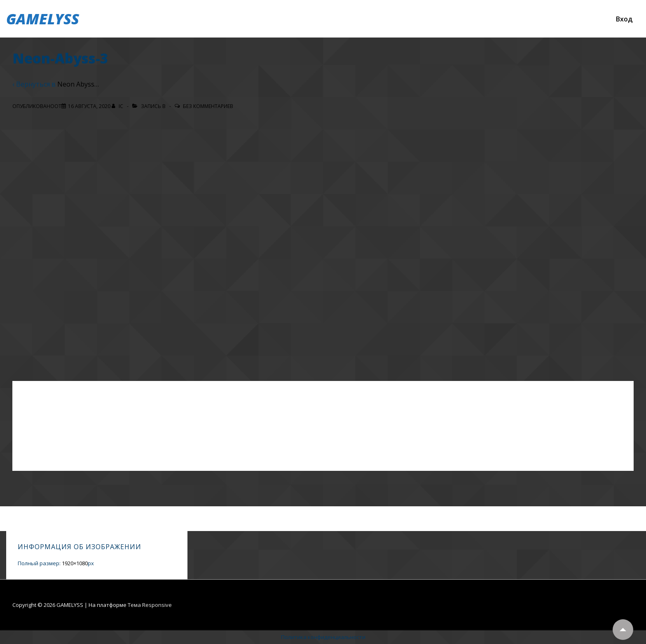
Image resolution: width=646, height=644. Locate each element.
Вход (624, 19)
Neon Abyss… (78, 84)
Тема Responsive (150, 605)
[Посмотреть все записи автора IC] (118, 106)
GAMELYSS (43, 19)
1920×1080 (75, 563)
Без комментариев (208, 106)
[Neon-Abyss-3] (89, 106)
